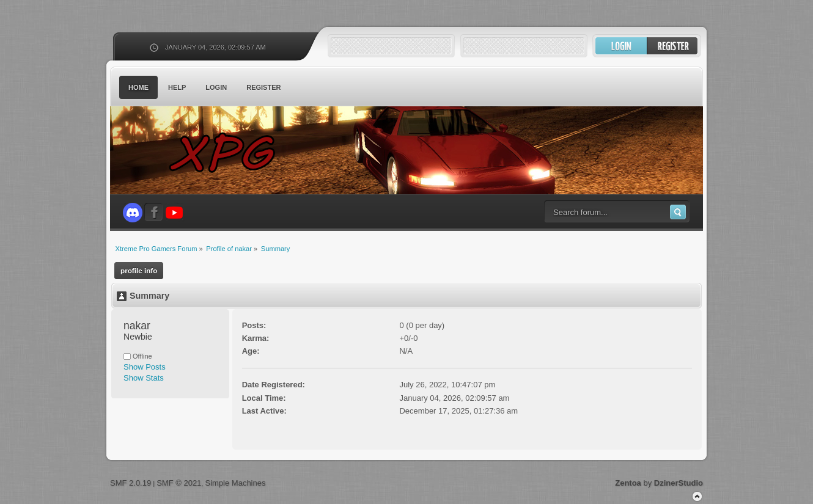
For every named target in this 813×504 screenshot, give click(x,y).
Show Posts (145, 367)
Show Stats (144, 378)
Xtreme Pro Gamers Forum (229, 152)
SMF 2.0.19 (131, 483)
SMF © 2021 (179, 483)
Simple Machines (235, 483)
